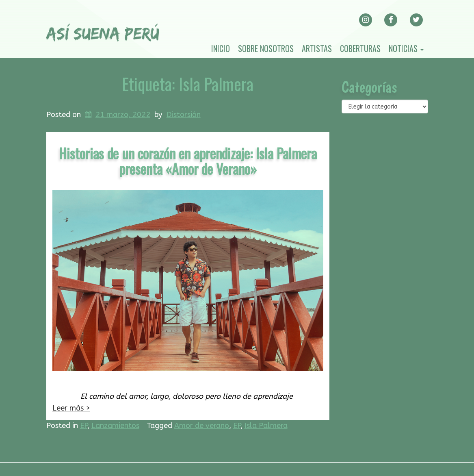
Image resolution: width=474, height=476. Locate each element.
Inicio (221, 48)
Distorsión (184, 115)
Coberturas (360, 48)
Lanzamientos (115, 426)
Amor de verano (202, 426)
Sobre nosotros (266, 48)
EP (84, 426)
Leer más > (71, 408)
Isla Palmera (266, 426)
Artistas (317, 48)
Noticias (406, 48)
